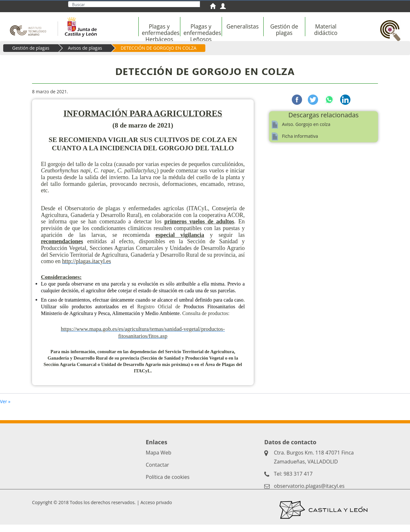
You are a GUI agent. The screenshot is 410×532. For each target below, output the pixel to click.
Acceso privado (156, 510)
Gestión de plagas (31, 55)
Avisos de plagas (85, 55)
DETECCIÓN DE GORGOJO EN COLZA (159, 55)
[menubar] (255, 33)
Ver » (5, 409)
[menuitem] (215, 7)
